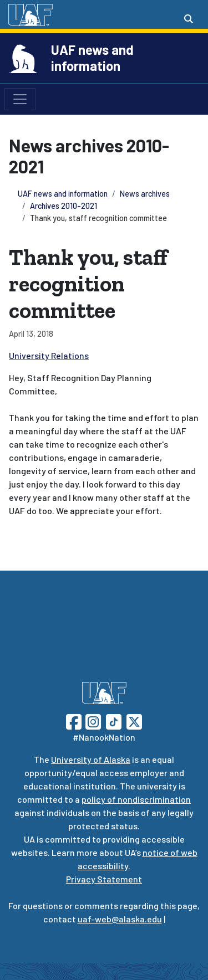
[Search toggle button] (189, 19)
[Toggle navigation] (20, 99)
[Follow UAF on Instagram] (92, 720)
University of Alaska (91, 759)
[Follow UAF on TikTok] (114, 720)
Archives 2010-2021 (64, 206)
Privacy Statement (104, 879)
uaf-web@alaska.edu (120, 919)
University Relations (49, 355)
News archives (145, 194)
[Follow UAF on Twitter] (134, 720)
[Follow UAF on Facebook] (74, 720)
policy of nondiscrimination (136, 799)
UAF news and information (92, 58)
